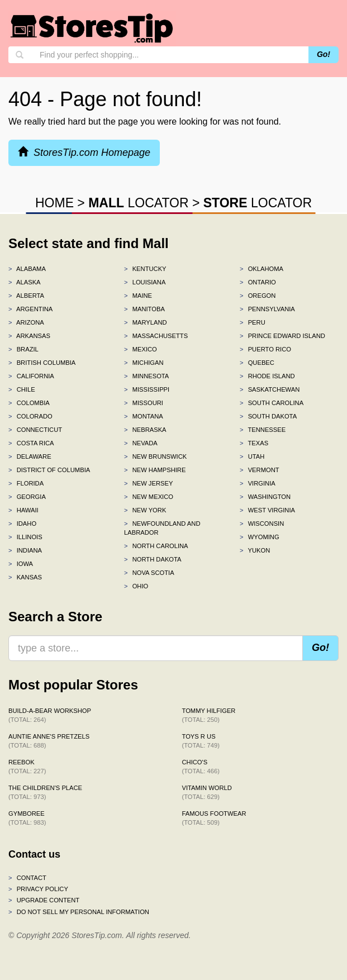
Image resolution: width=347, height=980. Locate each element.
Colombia (29, 403)
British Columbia (42, 363)
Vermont (260, 470)
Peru (253, 322)
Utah (252, 456)
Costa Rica (31, 443)
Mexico (141, 349)
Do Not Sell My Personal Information (79, 912)
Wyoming (260, 537)
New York (145, 510)
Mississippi (147, 389)
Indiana (25, 550)
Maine (138, 296)
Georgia (27, 497)
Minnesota (146, 376)
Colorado (30, 416)
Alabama (27, 269)
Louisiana (145, 282)
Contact (27, 878)
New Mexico (149, 497)
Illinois (25, 537)
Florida (26, 483)
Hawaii (23, 510)
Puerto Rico (265, 349)
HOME (54, 203)
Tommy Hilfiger (209, 715)
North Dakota (153, 559)
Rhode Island (267, 376)
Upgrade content (44, 900)
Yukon (255, 550)
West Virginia (267, 510)
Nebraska (145, 430)
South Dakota (268, 416)
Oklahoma (262, 269)
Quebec (257, 363)
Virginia (258, 483)
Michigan (144, 363)
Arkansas (29, 336)
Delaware (30, 456)
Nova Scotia (149, 573)
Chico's (201, 767)
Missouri (144, 403)
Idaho (22, 524)
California (31, 376)
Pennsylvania (267, 309)
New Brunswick (155, 456)
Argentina (30, 309)
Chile (22, 389)
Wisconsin (262, 524)
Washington (265, 497)
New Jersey (148, 483)
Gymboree (27, 818)
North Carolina (156, 546)
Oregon (258, 296)
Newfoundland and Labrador (162, 528)
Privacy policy (38, 889)
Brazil (23, 349)
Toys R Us (201, 741)
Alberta (26, 296)
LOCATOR (138, 203)
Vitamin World (207, 792)
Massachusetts (156, 336)
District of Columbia (49, 470)
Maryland (146, 322)
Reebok (27, 767)
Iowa (21, 564)
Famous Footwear (214, 818)
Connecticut (35, 430)
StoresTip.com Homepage (84, 152)
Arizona (26, 322)
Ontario (258, 282)
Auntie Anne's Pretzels (49, 741)
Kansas (25, 577)
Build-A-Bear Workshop (50, 715)
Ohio (136, 586)
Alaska (25, 282)
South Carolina (272, 403)
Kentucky (145, 269)
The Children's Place (45, 792)
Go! (324, 54)
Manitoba (144, 309)
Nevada (141, 443)
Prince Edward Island (282, 336)
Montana (144, 416)
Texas (254, 443)
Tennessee (263, 430)
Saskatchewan (270, 389)
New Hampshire (155, 470)
